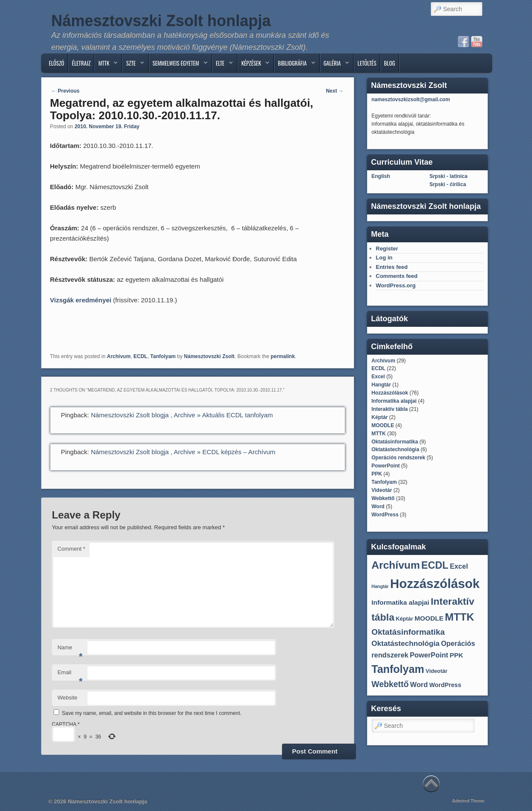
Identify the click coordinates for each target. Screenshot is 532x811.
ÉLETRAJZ (81, 63)
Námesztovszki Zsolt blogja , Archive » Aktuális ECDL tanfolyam (182, 415)
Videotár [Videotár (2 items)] (437, 671)
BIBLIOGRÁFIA (295, 65)
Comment (71, 549)
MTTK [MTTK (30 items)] (460, 617)
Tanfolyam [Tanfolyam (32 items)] (398, 669)
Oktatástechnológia (395, 449)
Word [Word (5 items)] (419, 684)
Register (387, 249)
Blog (390, 63)
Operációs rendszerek (398, 458)
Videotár (382, 490)
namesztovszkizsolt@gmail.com (411, 99)
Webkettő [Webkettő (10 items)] (390, 684)
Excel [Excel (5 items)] (459, 566)
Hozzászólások (390, 393)
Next (335, 91)
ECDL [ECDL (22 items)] (435, 565)
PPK (377, 474)
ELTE (223, 65)
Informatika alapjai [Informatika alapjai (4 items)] (401, 602)
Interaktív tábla (390, 409)
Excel (378, 377)
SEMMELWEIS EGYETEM (178, 65)
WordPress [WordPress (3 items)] (445, 685)
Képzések (254, 65)
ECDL (140, 356)
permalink (283, 356)
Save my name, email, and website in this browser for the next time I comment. (152, 713)
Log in (384, 258)
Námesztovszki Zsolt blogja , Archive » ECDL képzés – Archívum (183, 452)
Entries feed (392, 267)
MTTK (106, 65)
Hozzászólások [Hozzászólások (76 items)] (435, 583)
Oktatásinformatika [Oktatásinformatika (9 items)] (408, 632)
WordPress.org (396, 285)
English (381, 176)
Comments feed (397, 276)
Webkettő (383, 498)
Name (70, 650)
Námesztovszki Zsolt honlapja (161, 21)
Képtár (380, 417)
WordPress (385, 515)
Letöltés (367, 63)
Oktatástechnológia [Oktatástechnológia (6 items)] (406, 644)
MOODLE (383, 425)
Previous (66, 91)
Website (68, 698)
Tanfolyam (163, 356)
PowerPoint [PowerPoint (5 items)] (429, 655)
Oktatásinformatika (395, 442)
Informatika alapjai (394, 401)
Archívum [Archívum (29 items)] (396, 565)
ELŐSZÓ (57, 63)
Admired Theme (468, 801)
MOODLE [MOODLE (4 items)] (429, 618)
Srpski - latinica (449, 176)
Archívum (119, 356)
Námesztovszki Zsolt (209, 356)
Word (378, 506)
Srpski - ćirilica (448, 184)
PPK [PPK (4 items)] (457, 655)
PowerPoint (386, 466)
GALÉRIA (335, 65)
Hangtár (381, 385)
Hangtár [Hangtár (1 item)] (380, 586)
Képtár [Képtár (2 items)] (404, 619)
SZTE (133, 65)
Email (70, 675)
